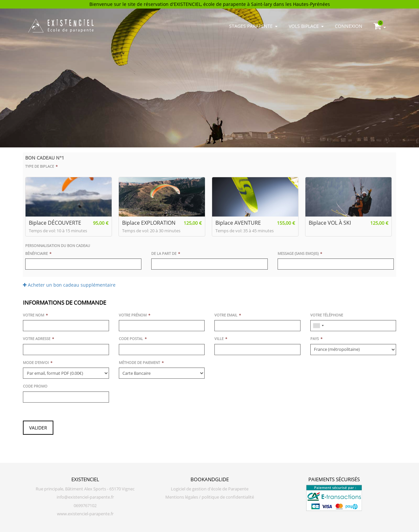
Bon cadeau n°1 (45, 158)
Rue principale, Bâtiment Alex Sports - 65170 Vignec (85, 489)
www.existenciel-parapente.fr (85, 514)
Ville (219, 339)
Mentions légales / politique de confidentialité (210, 497)
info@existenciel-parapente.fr (85, 497)
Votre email (226, 315)
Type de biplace (40, 166)
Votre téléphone (327, 315)
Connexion (349, 26)
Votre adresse (37, 339)
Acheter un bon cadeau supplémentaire (69, 285)
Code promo (35, 386)
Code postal (131, 339)
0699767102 (85, 506)
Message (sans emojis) (298, 253)
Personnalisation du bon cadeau (58, 246)
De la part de (164, 253)
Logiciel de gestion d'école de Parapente (210, 489)
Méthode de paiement (139, 362)
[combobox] (318, 326)
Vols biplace (306, 26)
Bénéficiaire (36, 253)
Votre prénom (133, 315)
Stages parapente (253, 26)
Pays (315, 339)
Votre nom (34, 315)
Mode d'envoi (36, 362)
